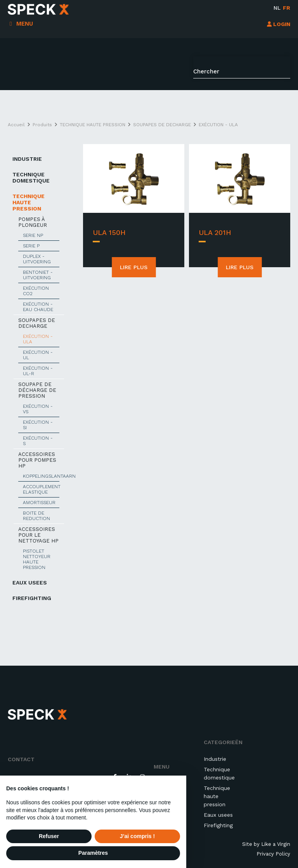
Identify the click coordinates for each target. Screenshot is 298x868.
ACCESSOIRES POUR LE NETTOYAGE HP (38, 535)
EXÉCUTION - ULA (38, 339)
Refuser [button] (49, 836)
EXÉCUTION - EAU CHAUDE (38, 307)
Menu (25, 24)
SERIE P (31, 246)
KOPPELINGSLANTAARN (41, 476)
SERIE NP (33, 235)
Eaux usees (218, 815)
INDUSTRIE (27, 159)
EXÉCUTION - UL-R (38, 371)
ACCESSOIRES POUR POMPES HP (37, 460)
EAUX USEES (30, 583)
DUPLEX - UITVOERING (37, 259)
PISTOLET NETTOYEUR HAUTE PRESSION (37, 559)
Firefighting (32, 598)
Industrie (215, 759)
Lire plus (134, 267)
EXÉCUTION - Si (38, 425)
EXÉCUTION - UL (38, 355)
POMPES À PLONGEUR (33, 222)
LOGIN (279, 24)
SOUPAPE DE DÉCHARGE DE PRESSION (37, 390)
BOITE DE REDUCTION (36, 516)
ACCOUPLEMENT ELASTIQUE (41, 489)
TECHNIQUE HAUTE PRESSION (29, 202)
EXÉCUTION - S (38, 441)
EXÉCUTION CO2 (36, 291)
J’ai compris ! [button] (137, 836)
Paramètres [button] (93, 853)
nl (277, 8)
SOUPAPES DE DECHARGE (37, 323)
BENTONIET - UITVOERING (38, 275)
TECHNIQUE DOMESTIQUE (31, 177)
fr (287, 8)
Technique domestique (219, 773)
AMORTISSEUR (39, 503)
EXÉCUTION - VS (38, 409)
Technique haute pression (217, 796)
